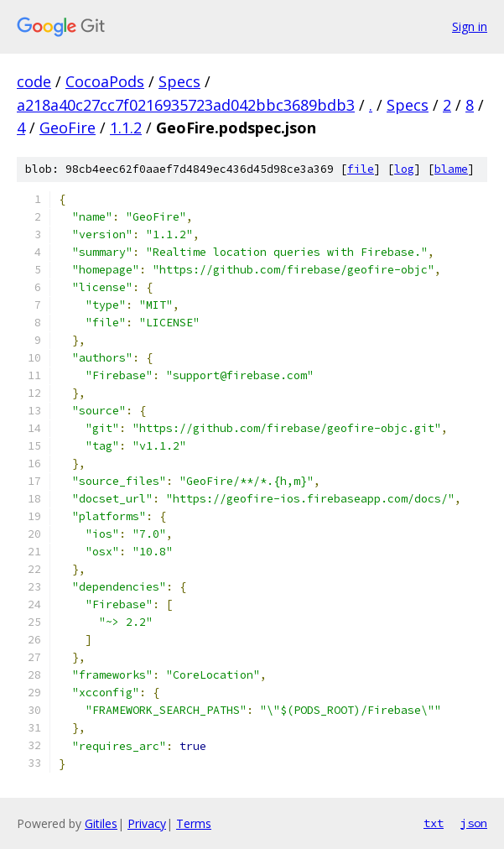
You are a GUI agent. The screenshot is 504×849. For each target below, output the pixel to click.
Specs (179, 81)
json (474, 823)
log (404, 169)
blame (451, 169)
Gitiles (101, 823)
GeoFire (68, 128)
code (34, 81)
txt (434, 823)
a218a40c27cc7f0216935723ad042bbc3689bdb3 (186, 105)
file (361, 169)
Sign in (470, 26)
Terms (194, 823)
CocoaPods (105, 81)
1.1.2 (126, 128)
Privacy (147, 823)
